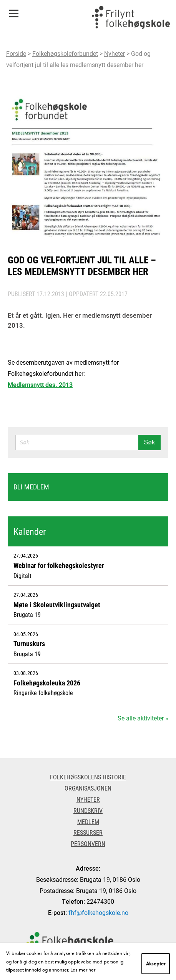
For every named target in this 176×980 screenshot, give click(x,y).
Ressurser (88, 832)
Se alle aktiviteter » (143, 718)
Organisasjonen (88, 788)
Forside (16, 53)
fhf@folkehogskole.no (98, 912)
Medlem (88, 822)
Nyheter (115, 53)
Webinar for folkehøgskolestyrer (59, 565)
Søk (149, 442)
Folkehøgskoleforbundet (65, 53)
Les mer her (83, 970)
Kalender (30, 531)
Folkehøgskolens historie (88, 777)
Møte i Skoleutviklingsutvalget (57, 605)
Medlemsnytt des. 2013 (40, 384)
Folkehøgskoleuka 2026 (47, 683)
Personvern (88, 843)
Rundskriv (88, 810)
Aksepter (156, 963)
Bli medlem (31, 487)
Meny (14, 11)
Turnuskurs (29, 643)
